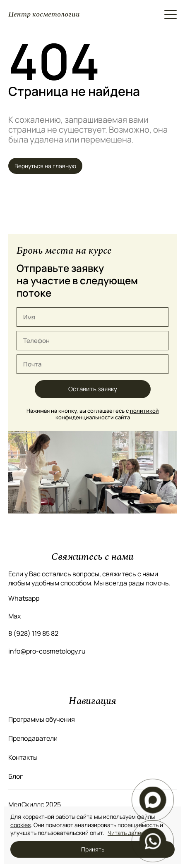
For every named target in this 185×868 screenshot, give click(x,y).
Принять (93, 849)
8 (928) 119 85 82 (33, 633)
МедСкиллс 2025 (35, 804)
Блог (16, 776)
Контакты (23, 757)
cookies (20, 825)
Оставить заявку (93, 389)
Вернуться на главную (45, 166)
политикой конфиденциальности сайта (107, 414)
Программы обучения (42, 719)
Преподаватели (33, 738)
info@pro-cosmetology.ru (47, 651)
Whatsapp (24, 598)
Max (14, 616)
